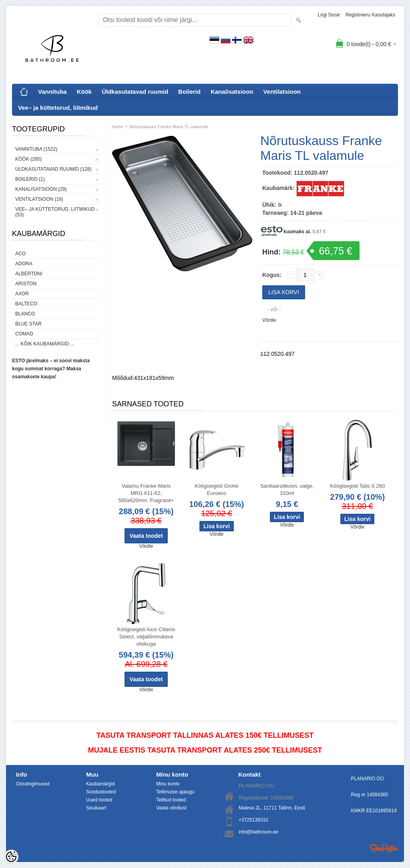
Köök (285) (28, 159)
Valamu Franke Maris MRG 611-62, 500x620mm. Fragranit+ (146, 493)
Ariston (26, 284)
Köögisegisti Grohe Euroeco (217, 490)
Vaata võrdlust (171, 808)
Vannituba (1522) (36, 149)
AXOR (22, 294)
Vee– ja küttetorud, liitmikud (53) (55, 212)
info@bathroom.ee (258, 832)
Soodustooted (101, 792)
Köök (84, 92)
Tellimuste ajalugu (175, 792)
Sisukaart (96, 808)
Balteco (26, 304)
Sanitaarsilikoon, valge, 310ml (287, 490)
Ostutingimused (33, 784)
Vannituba (52, 92)
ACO (20, 254)
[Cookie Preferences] (11, 857)
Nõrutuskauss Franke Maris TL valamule (169, 127)
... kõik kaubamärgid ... (45, 344)
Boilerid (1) (30, 179)
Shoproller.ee (384, 848)
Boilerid (189, 92)
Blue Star (28, 324)
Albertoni (29, 274)
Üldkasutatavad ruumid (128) (53, 169)
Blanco (25, 314)
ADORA (24, 264)
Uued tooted (99, 800)
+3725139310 (253, 820)
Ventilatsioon (282, 92)
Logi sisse (329, 15)
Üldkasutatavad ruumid (135, 92)
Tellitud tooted (171, 800)
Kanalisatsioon (232, 92)
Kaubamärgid (100, 784)
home (118, 127)
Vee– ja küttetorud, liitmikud (58, 108)
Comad (24, 334)
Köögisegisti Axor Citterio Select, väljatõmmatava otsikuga (146, 637)
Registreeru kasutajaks (370, 15)
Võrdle (269, 320)
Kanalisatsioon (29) (41, 189)
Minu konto (168, 784)
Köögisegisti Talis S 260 (357, 486)
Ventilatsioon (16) (39, 199)
